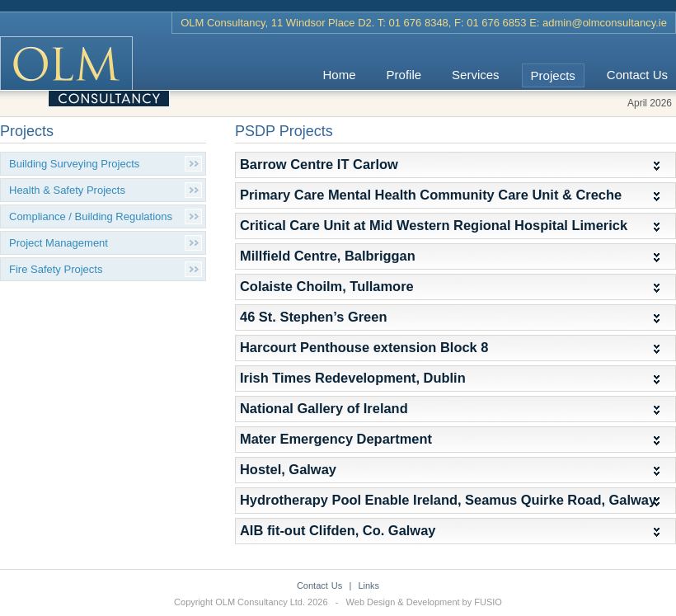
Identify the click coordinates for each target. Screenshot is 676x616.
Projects (553, 75)
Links (369, 585)
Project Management (59, 243)
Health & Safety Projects (67, 190)
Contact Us (637, 75)
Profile (404, 75)
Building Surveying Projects (74, 164)
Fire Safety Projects (56, 269)
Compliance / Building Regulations (91, 216)
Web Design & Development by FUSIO (424, 602)
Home (340, 75)
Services (476, 75)
